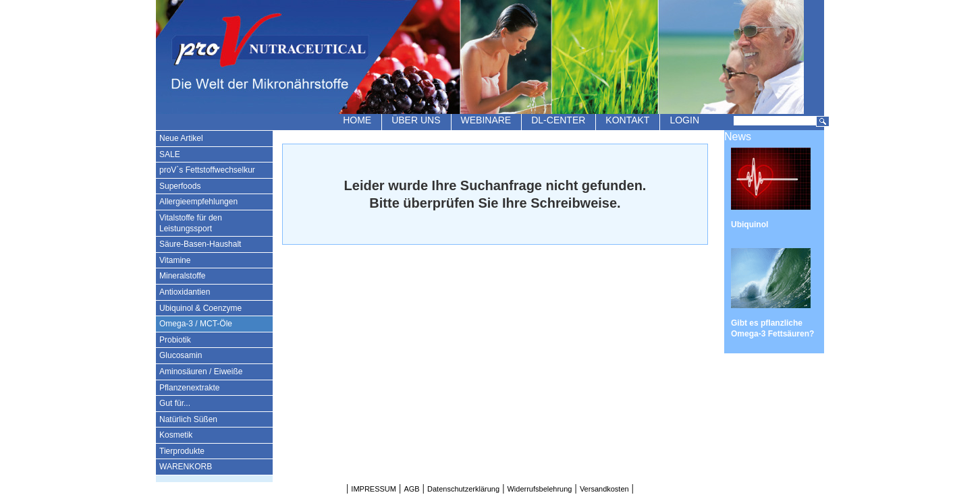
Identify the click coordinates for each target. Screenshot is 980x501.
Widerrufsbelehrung (539, 489)
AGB (411, 489)
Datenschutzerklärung (463, 489)
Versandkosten (604, 489)
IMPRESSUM (374, 489)
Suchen (823, 121)
